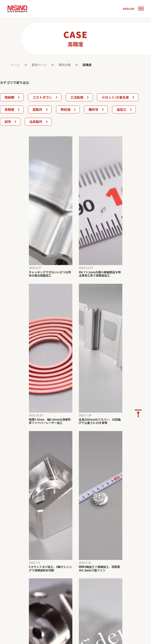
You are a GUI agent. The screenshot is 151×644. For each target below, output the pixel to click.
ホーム (15, 65)
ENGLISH (129, 9)
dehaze (141, 9)
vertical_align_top (138, 413)
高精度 (87, 65)
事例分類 (65, 65)
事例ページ (39, 65)
